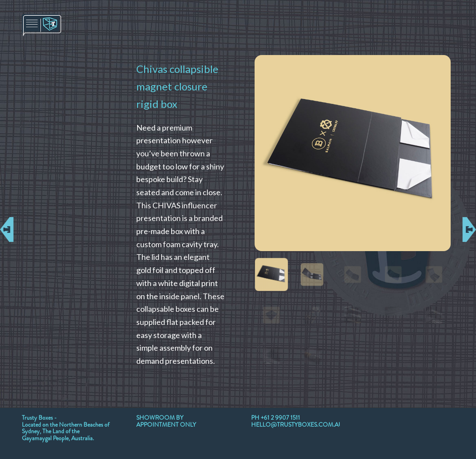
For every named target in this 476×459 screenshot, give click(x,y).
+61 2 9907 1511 (280, 418)
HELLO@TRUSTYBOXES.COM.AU (297, 424)
